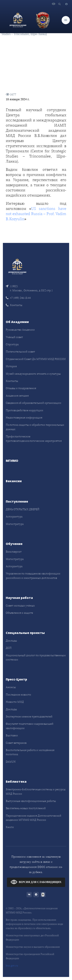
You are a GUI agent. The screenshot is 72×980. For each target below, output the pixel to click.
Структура (12, 344)
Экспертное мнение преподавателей (29, 717)
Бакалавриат (14, 552)
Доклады (11, 641)
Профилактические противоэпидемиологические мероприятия (34, 439)
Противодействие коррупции (24, 410)
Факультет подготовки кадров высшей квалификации (30, 726)
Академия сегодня (17, 396)
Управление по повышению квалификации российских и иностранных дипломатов (33, 576)
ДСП (9, 648)
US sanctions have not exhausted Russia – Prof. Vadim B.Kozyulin (36, 214)
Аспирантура (14, 517)
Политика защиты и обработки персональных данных (35, 427)
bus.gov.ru (12, 966)
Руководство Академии (20, 330)
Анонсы (11, 687)
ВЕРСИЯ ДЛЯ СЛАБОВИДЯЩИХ (36, 882)
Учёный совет (14, 337)
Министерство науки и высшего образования (33, 947)
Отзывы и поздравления (21, 388)
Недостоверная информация (24, 418)
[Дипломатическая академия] (18, 20)
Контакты (14, 305)
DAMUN (11, 762)
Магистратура (15, 524)
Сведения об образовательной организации (34, 403)
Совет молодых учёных (20, 606)
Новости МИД (15, 702)
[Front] (17, 266)
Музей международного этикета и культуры (33, 374)
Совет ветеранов (16, 743)
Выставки (12, 735)
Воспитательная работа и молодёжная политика (30, 752)
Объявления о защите (19, 613)
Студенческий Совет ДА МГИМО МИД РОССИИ (36, 359)
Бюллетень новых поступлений (26, 808)
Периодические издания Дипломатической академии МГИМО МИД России (34, 818)
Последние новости (18, 695)
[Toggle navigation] (66, 20)
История (11, 366)
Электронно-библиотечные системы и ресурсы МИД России (36, 791)
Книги (10, 827)
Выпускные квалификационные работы (31, 801)
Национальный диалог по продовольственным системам (36, 657)
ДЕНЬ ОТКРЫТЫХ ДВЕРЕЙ (23, 509)
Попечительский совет (20, 352)
